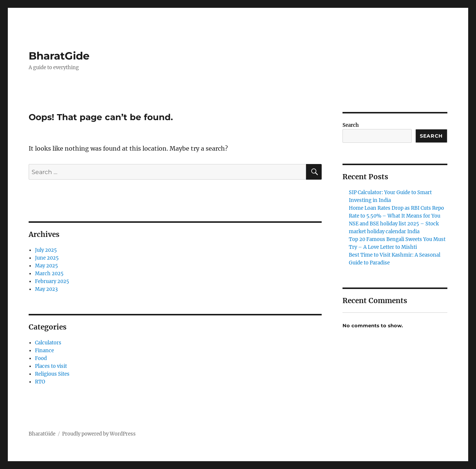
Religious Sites (52, 374)
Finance (44, 351)
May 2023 (46, 289)
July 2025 (46, 250)
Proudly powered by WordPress (99, 434)
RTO (40, 382)
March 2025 (49, 274)
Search (351, 125)
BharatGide (59, 56)
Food (41, 358)
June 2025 (47, 258)
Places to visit (51, 366)
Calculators (48, 343)
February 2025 (52, 281)
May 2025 (46, 266)
